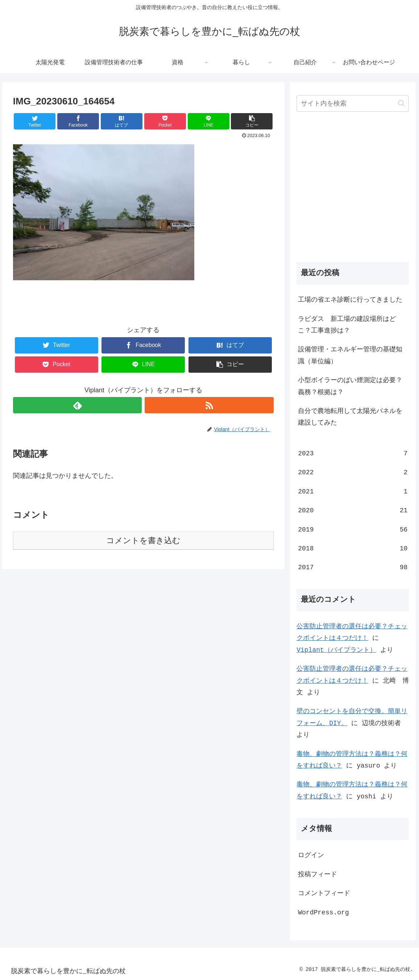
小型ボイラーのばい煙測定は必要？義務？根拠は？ (350, 386)
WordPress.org (323, 913)
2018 (353, 549)
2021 (353, 492)
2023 (353, 454)
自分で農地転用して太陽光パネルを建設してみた (350, 417)
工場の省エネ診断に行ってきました (350, 300)
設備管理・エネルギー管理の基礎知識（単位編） (350, 355)
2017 (353, 567)
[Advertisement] (353, 193)
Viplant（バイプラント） (336, 650)
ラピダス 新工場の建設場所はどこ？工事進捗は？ (347, 325)
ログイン (311, 855)
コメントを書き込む (143, 540)
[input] (353, 104)
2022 (353, 472)
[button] (252, 121)
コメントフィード (324, 893)
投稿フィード (318, 874)
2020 (353, 510)
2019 (353, 530)
